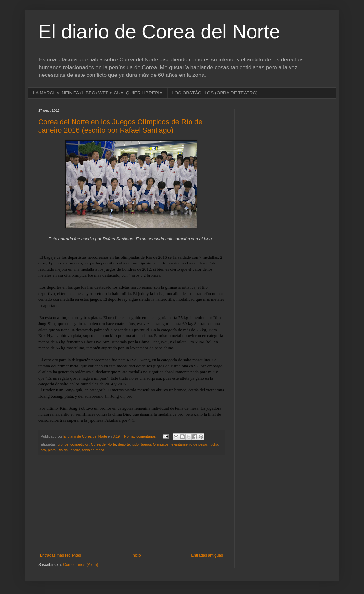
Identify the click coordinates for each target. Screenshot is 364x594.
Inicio (136, 555)
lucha (214, 444)
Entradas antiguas (207, 555)
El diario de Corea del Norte (159, 32)
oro (43, 450)
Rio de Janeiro (69, 450)
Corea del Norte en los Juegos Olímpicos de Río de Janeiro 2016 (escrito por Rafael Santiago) (120, 126)
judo (135, 444)
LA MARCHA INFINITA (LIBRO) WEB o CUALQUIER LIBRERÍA (98, 93)
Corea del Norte (104, 444)
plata (52, 450)
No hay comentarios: (141, 436)
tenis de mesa (93, 450)
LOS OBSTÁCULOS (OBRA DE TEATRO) (215, 93)
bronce (63, 444)
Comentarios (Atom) (81, 565)
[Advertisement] (131, 504)
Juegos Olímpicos (155, 444)
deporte (124, 444)
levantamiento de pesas (189, 444)
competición (80, 444)
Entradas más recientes (60, 555)
